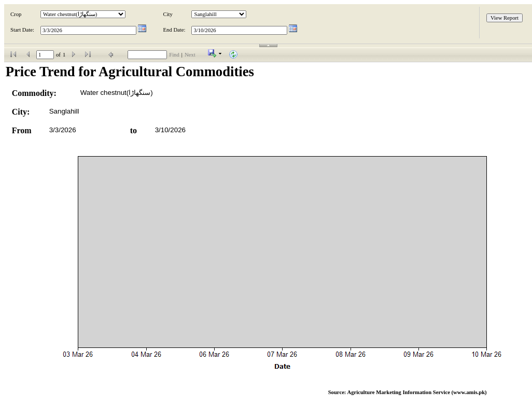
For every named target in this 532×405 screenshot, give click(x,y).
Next (190, 55)
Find (174, 55)
